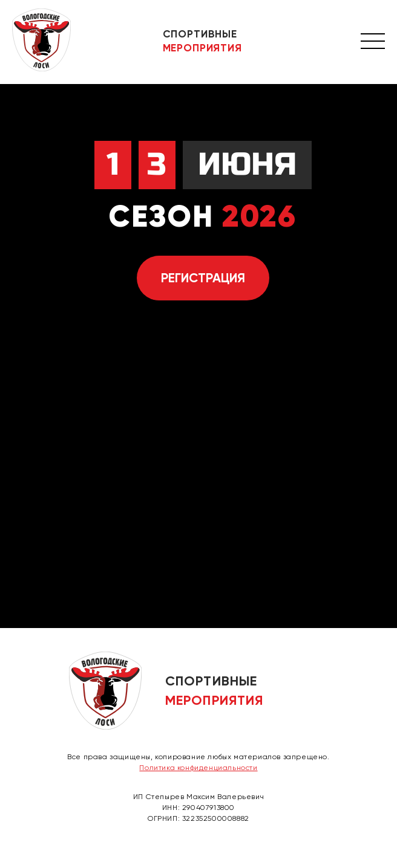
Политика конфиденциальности (198, 768)
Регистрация (203, 278)
